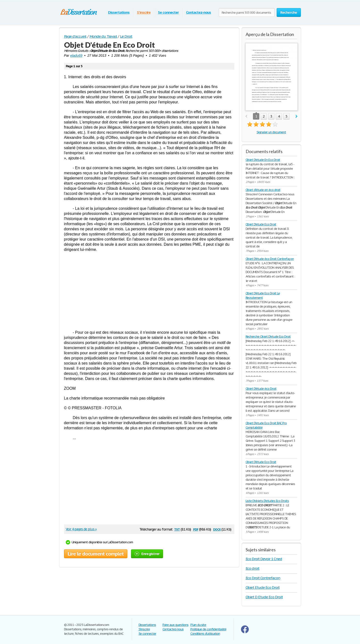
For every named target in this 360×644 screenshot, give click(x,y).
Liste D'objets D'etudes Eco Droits (267, 501)
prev (246, 117)
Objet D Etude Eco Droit (264, 597)
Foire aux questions (175, 625)
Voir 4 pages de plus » (81, 529)
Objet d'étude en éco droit (263, 190)
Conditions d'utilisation (205, 634)
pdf (196, 529)
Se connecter (168, 12)
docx (217, 529)
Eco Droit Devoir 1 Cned (264, 559)
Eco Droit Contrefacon (263, 578)
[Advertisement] (149, 291)
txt (177, 529)
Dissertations (119, 12)
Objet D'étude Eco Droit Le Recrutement (263, 295)
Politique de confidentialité (208, 629)
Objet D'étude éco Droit (261, 389)
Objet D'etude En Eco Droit (263, 160)
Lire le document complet (96, 554)
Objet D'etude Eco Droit (261, 224)
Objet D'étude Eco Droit (261, 462)
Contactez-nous (198, 12)
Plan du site (198, 625)
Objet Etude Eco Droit (263, 587)
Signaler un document (271, 132)
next (297, 117)
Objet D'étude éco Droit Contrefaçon (270, 259)
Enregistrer (147, 554)
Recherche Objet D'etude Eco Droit (268, 337)
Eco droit (253, 568)
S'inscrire (144, 12)
